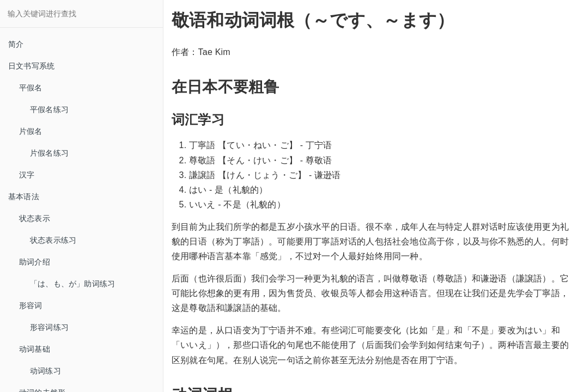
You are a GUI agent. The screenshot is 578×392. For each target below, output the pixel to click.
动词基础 (35, 349)
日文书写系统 (31, 66)
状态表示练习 (53, 240)
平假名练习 (49, 109)
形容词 (31, 305)
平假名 (31, 88)
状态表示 (35, 218)
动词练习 (45, 371)
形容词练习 (49, 327)
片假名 (31, 131)
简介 (16, 44)
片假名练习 (49, 153)
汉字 (27, 175)
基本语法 (24, 197)
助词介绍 (35, 262)
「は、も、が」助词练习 (72, 284)
